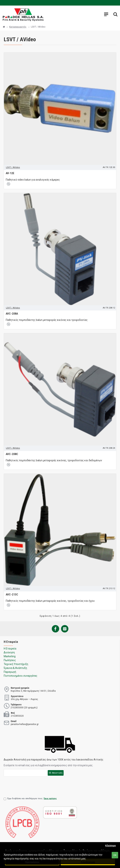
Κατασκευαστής (18, 27)
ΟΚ (115, 855)
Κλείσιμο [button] (110, 846)
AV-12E (10, 173)
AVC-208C (12, 454)
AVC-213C (12, 595)
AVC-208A (12, 314)
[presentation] (32, 786)
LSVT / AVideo (13, 167)
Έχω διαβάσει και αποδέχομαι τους (31, 799)
